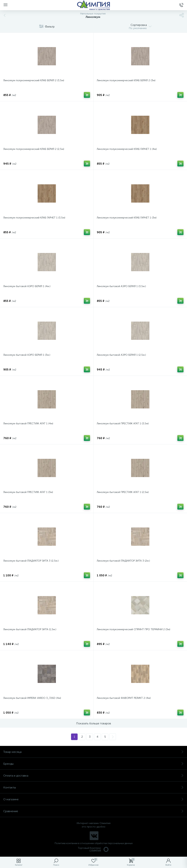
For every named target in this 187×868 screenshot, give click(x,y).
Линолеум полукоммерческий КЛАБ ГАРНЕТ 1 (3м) (127, 218)
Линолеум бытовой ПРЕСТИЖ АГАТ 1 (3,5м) (123, 424)
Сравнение (93, 811)
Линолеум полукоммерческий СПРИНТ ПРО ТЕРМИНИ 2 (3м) (133, 629)
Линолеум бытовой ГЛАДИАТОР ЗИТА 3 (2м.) (123, 561)
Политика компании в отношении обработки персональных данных (94, 843)
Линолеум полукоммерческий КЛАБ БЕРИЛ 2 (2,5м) (34, 149)
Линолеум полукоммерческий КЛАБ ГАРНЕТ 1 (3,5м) (34, 218)
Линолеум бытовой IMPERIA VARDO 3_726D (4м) (32, 698)
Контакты (93, 787)
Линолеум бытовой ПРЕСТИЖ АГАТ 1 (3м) (28, 492)
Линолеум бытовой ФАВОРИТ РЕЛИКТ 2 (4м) (124, 698)
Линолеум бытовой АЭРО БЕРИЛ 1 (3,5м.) (121, 286)
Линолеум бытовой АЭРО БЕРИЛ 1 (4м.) (27, 286)
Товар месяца (93, 752)
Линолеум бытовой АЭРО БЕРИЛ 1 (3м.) (27, 355)
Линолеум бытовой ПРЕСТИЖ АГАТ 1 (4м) (28, 424)
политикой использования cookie (147, 837)
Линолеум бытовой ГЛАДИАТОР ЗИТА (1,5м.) (30, 629)
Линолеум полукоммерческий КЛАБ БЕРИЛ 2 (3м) (126, 80)
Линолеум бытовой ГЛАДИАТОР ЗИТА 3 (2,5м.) (31, 561)
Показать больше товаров (94, 723)
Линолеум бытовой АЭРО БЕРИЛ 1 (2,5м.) (121, 355)
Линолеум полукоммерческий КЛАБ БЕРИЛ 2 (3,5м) (34, 80)
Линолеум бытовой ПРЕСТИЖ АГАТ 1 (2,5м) (123, 492)
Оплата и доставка (93, 776)
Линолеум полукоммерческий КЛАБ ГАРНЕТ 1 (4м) (127, 149)
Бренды (93, 764)
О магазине (93, 799)
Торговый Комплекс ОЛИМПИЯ (93, 849)
